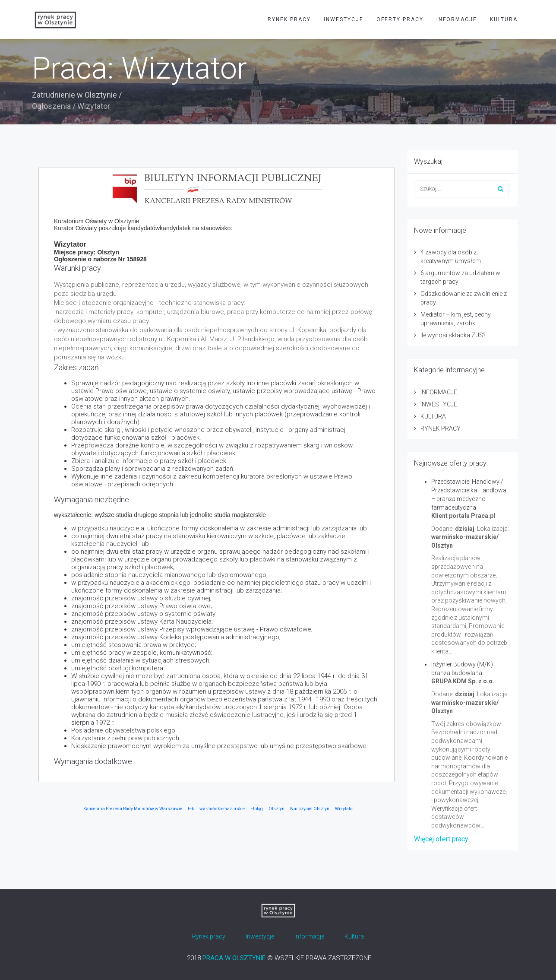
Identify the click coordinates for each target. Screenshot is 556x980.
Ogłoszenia (51, 106)
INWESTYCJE (344, 19)
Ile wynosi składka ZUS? (453, 335)
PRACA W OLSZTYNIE (234, 958)
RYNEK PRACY (289, 19)
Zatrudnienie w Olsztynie (74, 95)
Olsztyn (276, 809)
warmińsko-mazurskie (222, 809)
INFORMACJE (457, 19)
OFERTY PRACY (400, 19)
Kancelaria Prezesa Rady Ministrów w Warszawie (133, 809)
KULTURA (504, 19)
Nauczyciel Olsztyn (310, 809)
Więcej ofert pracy (441, 839)
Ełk (191, 809)
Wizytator (344, 809)
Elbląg (257, 809)
